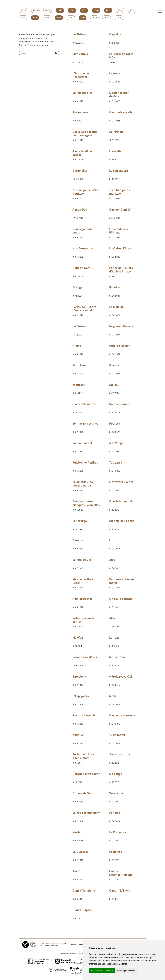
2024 (48, 10)
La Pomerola (118, 832)
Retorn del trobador (86, 774)
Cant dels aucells (121, 112)
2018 (120, 10)
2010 (94, 18)
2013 (59, 18)
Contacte (82, 945)
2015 (35, 18)
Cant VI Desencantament (121, 873)
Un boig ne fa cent (122, 521)
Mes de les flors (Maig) (83, 581)
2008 (119, 18)
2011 (83, 18)
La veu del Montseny (86, 813)
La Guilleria (80, 852)
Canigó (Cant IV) (120, 210)
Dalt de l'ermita (120, 404)
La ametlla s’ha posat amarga (83, 484)
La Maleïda (116, 307)
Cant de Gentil (82, 268)
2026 (23, 10)
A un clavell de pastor (82, 153)
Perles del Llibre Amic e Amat (83, 756)
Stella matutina (120, 754)
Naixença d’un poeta (82, 231)
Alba (112, 618)
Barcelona (79, 677)
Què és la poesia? (121, 501)
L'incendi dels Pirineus (119, 231)
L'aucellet (116, 151)
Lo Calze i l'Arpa (120, 248)
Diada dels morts (84, 404)
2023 (60, 10)
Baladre (114, 287)
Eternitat (79, 385)
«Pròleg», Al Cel (121, 677)
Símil (112, 696)
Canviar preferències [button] (126, 971)
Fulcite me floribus (85, 463)
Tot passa (116, 463)
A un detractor (82, 599)
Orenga (77, 287)
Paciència (116, 852)
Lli (111, 540)
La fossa (115, 73)
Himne (77, 346)
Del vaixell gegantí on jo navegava (85, 134)
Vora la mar (117, 793)
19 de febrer (117, 735)
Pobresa (115, 424)
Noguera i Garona (121, 326)
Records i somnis (84, 715)
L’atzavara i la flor (121, 482)
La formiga (80, 521)
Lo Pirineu (79, 34)
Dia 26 (114, 385)
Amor (76, 871)
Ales (112, 560)
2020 (96, 10)
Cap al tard (117, 34)
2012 (71, 18)
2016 (23, 18)
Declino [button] (110, 971)
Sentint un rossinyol (86, 424)
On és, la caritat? (121, 599)
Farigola (115, 813)
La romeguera (119, 171)
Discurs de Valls (83, 793)
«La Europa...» (83, 248)
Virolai (77, 832)
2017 (132, 10)
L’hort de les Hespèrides (81, 75)
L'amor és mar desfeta (119, 95)
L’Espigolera (81, 696)
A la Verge (116, 443)
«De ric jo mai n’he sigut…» (85, 192)
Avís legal (64, 953)
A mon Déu (80, 210)
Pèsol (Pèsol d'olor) (85, 657)
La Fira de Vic (82, 560)
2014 (47, 18)
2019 (108, 10)
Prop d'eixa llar (119, 346)
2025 (35, 10)
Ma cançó (116, 774)
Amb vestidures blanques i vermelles (86, 503)
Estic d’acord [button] (96, 971)
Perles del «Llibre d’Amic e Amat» (121, 270)
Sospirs (114, 365)
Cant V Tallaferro (84, 891)
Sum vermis (80, 54)
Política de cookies (77, 953)
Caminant (79, 540)
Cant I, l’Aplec (82, 910)
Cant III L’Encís (120, 891)
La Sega (114, 638)
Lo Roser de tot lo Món (121, 56)
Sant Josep (80, 365)
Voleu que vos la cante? (83, 620)
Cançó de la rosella (122, 715)
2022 (72, 10)
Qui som (73, 945)
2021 (84, 10)
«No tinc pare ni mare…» (120, 192)
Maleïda (78, 638)
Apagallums (80, 112)
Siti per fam (117, 657)
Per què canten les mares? (122, 581)
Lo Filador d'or (82, 93)
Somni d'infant (82, 443)
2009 (107, 18)
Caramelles (80, 171)
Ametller (78, 735)
